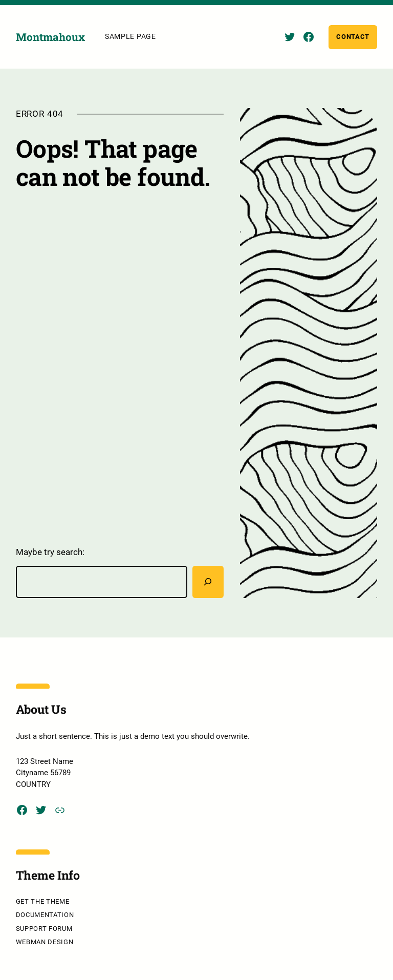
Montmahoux (50, 37)
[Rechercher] (208, 582)
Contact (353, 37)
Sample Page (130, 36)
